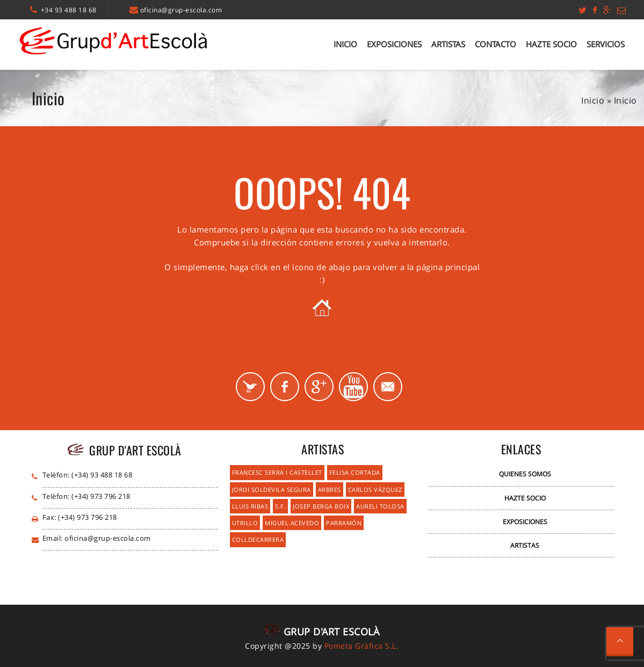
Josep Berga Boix (321, 506)
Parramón (344, 523)
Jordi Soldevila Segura (272, 490)
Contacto (495, 44)
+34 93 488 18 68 (69, 10)
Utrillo (245, 523)
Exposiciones (394, 44)
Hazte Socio (551, 44)
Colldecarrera (258, 539)
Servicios (606, 44)
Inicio (345, 44)
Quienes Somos (525, 474)
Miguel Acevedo (292, 523)
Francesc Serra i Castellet (277, 472)
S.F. (280, 506)
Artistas (448, 44)
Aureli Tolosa (380, 506)
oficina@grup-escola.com (181, 10)
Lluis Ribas (250, 506)
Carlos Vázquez (375, 490)
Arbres (330, 490)
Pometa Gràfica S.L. (362, 646)
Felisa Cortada (355, 472)
